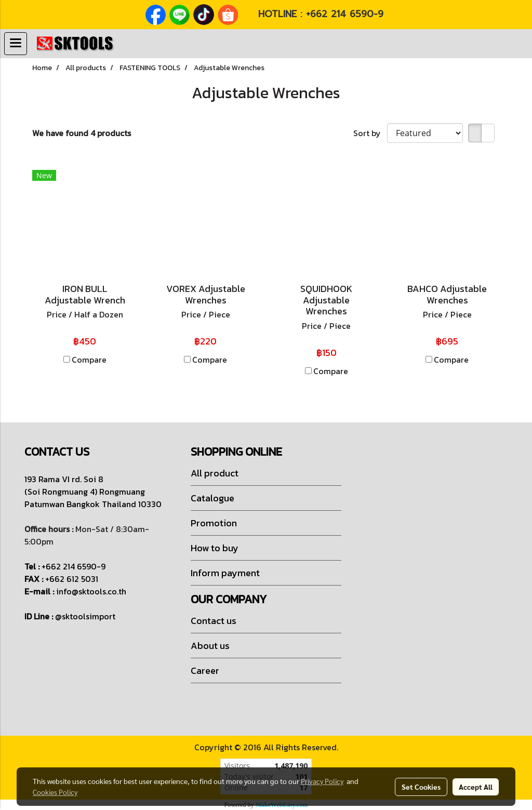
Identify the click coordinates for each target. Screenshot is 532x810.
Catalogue (212, 498)
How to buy (215, 548)
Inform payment (225, 573)
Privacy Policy (322, 781)
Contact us (214, 621)
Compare (89, 360)
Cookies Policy (55, 792)
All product (215, 473)
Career (205, 670)
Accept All (476, 787)
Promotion (214, 523)
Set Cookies (421, 787)
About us (210, 646)
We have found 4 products (82, 133)
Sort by (370, 133)
